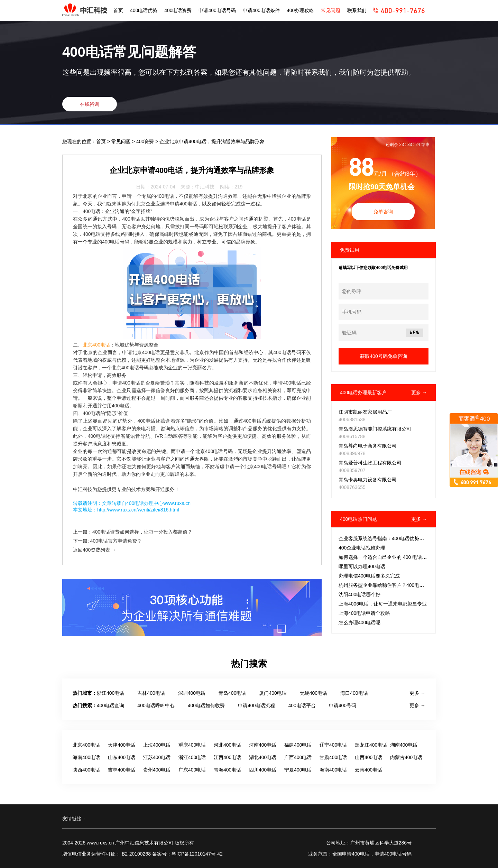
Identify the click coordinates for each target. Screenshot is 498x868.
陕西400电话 (86, 770)
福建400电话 (298, 745)
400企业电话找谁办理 (362, 548)
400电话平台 (302, 705)
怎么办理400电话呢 (359, 622)
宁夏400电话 (298, 770)
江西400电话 (227, 757)
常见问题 (331, 10)
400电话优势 (144, 10)
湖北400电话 (263, 757)
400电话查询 (110, 705)
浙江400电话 (110, 693)
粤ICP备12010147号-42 (197, 854)
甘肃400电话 (333, 757)
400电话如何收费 (206, 705)
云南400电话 (368, 770)
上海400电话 (157, 745)
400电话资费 (178, 10)
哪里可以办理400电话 (362, 566)
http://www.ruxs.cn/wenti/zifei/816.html (138, 510)
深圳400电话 (192, 693)
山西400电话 (368, 757)
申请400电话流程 (256, 705)
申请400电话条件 (261, 10)
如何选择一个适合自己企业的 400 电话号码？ (388, 557)
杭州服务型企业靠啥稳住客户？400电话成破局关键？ (396, 585)
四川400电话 (263, 770)
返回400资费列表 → (95, 550)
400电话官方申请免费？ (116, 541)
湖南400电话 (404, 745)
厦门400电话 (273, 693)
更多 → (419, 393)
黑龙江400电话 (371, 745)
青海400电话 (227, 770)
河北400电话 (227, 745)
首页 (118, 10)
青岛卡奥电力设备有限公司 (368, 480)
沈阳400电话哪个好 (359, 594)
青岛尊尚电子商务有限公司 (368, 446)
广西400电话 (298, 757)
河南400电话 (263, 745)
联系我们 (357, 10)
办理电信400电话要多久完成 (369, 576)
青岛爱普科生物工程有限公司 (370, 463)
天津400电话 (122, 745)
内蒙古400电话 (406, 757)
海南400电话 (86, 757)
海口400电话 (354, 693)
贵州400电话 (157, 770)
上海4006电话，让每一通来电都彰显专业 (383, 604)
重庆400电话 (192, 745)
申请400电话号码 (217, 10)
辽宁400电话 (333, 745)
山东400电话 (122, 757)
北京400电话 (96, 345)
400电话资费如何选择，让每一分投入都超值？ (142, 532)
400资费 (146, 141)
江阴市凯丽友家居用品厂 (365, 412)
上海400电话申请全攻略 (364, 613)
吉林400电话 (151, 693)
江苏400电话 (157, 757)
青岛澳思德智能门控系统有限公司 (375, 429)
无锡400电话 (313, 693)
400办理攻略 (300, 10)
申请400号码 (343, 705)
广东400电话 (192, 770)
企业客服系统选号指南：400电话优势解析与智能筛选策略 (401, 538)
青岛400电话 (232, 693)
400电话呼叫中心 (156, 705)
